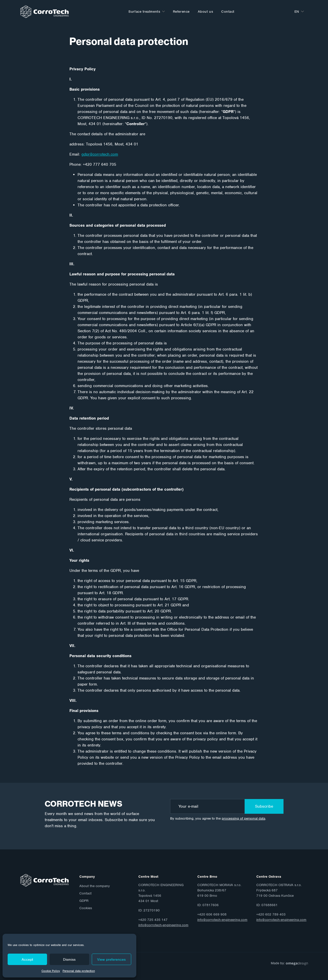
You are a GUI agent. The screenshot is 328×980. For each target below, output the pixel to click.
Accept (27, 959)
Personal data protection (79, 971)
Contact (228, 12)
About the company (95, 886)
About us (205, 12)
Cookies (86, 908)
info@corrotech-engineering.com (163, 925)
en (297, 12)
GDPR (84, 901)
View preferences (111, 959)
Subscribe (264, 806)
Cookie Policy (51, 971)
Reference (181, 12)
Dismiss (69, 959)
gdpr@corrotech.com (100, 154)
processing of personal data (243, 818)
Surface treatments (144, 12)
